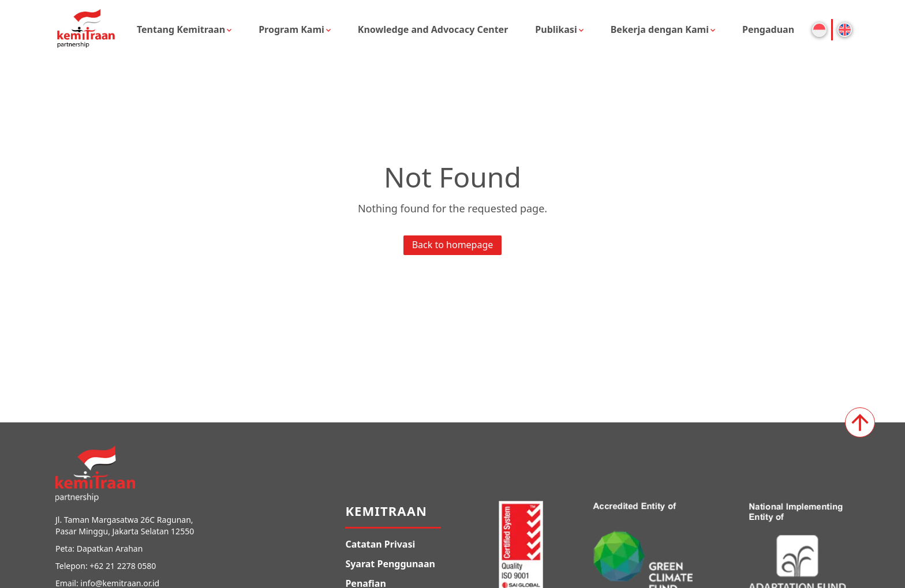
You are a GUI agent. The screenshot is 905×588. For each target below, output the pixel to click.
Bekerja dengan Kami (660, 29)
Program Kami (291, 29)
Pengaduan (768, 29)
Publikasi (556, 29)
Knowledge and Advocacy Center (433, 29)
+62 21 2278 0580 (123, 566)
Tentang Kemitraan (181, 29)
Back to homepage (453, 245)
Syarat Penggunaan (390, 564)
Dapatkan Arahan (110, 548)
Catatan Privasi (380, 544)
